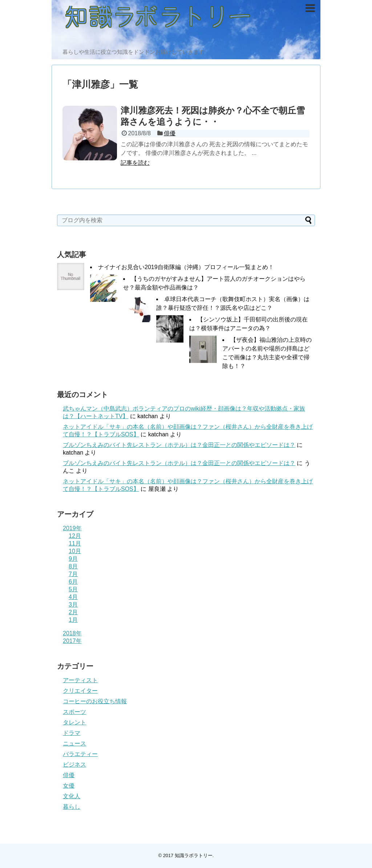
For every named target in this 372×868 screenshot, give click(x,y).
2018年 (72, 633)
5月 (73, 589)
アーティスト (80, 680)
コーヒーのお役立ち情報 (95, 701)
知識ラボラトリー (194, 855)
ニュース (74, 743)
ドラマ (72, 733)
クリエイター (80, 691)
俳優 (170, 133)
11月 (75, 543)
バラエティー (80, 754)
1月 (73, 620)
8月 (73, 566)
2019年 (72, 528)
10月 (75, 551)
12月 (75, 536)
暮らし (72, 807)
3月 (73, 605)
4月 (73, 597)
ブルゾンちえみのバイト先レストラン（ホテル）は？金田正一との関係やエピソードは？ (179, 445)
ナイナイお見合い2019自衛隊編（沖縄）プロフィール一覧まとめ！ (186, 267)
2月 (73, 612)
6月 (73, 582)
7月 (73, 574)
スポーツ (74, 712)
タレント (74, 722)
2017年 (72, 641)
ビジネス (74, 765)
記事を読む (135, 163)
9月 (73, 559)
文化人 (72, 796)
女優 (69, 786)
